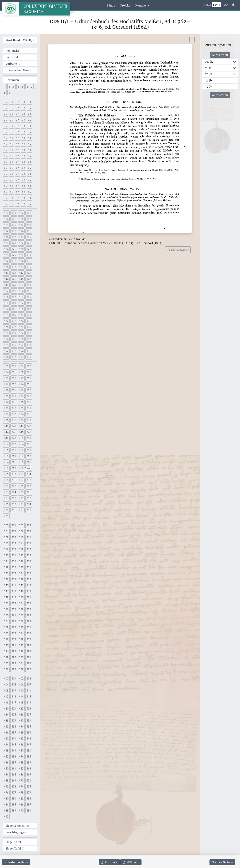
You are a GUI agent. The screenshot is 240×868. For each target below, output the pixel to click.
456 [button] (6, 762)
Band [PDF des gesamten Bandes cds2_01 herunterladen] (131, 862)
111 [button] (29, 225)
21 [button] (11, 114)
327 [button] (29, 561)
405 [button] (14, 684)
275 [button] (6, 480)
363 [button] (29, 615)
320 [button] (6, 555)
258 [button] (21, 450)
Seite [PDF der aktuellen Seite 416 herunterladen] (109, 862)
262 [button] (21, 456)
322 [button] (21, 555)
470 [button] (21, 780)
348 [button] (6, 597)
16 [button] (11, 108)
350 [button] (21, 597)
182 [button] (21, 333)
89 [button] (29, 192)
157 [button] (14, 297)
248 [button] (6, 438)
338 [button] (21, 579)
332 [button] (6, 573)
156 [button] (6, 297)
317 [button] (14, 549)
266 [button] (21, 462)
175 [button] (29, 321)
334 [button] (21, 573)
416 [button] (6, 702)
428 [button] (6, 720)
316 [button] (6, 549)
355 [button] (29, 603)
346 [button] (21, 591)
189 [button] (14, 345)
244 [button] (6, 432)
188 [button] (6, 345)
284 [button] (14, 492)
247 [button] (29, 432)
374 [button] (21, 633)
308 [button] (6, 537)
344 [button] (6, 591)
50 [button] (5, 150)
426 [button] (21, 714)
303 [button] (29, 525)
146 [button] (21, 279)
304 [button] (6, 531)
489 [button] (14, 810)
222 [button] (21, 396)
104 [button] (6, 219)
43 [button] (23, 138)
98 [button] (23, 204)
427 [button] (29, 714)
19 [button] (29, 108)
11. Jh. (209, 68)
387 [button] (29, 651)
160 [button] (6, 303)
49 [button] (29, 144)
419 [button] (29, 702)
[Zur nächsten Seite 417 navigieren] (222, 862)
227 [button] (29, 402)
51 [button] (11, 150)
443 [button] (29, 738)
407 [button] (29, 684)
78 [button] (23, 180)
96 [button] (11, 204)
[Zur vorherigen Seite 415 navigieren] (16, 862)
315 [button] (29, 543)
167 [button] (29, 309)
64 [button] (29, 162)
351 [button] (29, 597)
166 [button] (21, 309)
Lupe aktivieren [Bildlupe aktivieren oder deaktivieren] (178, 250)
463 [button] (29, 768)
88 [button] (23, 192)
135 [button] (29, 261)
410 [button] (21, 690)
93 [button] (23, 198)
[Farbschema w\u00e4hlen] (234, 5)
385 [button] (14, 651)
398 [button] (21, 669)
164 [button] (6, 309)
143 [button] (29, 273)
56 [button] (11, 156)
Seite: (208, 5)
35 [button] (5, 132)
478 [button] (21, 792)
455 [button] (29, 756)
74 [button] (29, 174)
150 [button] (21, 285)
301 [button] (14, 525)
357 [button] (14, 609)
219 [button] (29, 390)
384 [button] (6, 651)
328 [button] (6, 567)
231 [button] (29, 408)
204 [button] (6, 372)
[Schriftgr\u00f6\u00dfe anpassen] (226, 5)
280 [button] (14, 486)
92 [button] (17, 198)
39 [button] (29, 132)
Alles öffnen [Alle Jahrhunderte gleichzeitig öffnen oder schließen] (220, 55)
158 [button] (21, 297)
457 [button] (14, 762)
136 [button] (6, 267)
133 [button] (14, 261)
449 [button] (14, 750)
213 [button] (14, 384)
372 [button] (6, 633)
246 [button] (21, 432)
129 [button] (14, 255)
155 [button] (29, 291)
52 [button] (17, 150)
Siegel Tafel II (14, 848)
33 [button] (23, 126)
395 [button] (29, 663)
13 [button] (23, 102)
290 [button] (29, 498)
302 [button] (21, 525)
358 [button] (21, 609)
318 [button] (21, 549)
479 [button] (29, 792)
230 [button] (21, 408)
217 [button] (14, 390)
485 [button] (14, 804)
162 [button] (21, 303)
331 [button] (29, 567)
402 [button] (21, 678)
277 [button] (21, 480)
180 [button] (6, 333)
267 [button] (29, 462)
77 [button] (17, 180)
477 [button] (14, 792)
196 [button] (6, 357)
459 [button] (29, 762)
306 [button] (21, 531)
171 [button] (29, 315)
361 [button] (14, 615)
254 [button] (21, 444)
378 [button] (21, 639)
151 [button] (29, 285)
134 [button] (21, 261)
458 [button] (21, 762)
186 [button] (21, 339)
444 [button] (6, 744)
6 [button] (27, 87)
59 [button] (29, 156)
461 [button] (14, 768)
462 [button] (21, 768)
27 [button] (17, 120)
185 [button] (14, 339)
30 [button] (5, 126)
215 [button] (29, 384)
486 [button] (21, 804)
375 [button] (29, 633)
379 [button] (29, 639)
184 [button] (6, 339)
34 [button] (29, 126)
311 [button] (29, 537)
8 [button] (5, 93)
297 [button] (21, 510)
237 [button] (14, 420)
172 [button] (6, 321)
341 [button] (14, 585)
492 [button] (6, 816)
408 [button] (6, 690)
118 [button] (21, 237)
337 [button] (14, 579)
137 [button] (14, 267)
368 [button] (6, 627)
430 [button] (21, 720)
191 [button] (29, 345)
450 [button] (21, 750)
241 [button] (14, 426)
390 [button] (21, 657)
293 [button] (21, 504)
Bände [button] (111, 5)
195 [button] (29, 351)
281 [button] (21, 486)
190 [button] (21, 345)
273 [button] (21, 474)
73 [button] (23, 174)
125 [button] (14, 249)
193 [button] (14, 351)
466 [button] (21, 774)
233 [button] (14, 414)
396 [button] (6, 669)
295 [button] (6, 510)
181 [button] (14, 333)
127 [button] (29, 249)
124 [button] (6, 249)
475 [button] (29, 786)
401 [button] (14, 678)
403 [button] (29, 678)
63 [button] (23, 162)
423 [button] (29, 708)
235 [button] (29, 414)
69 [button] (29, 168)
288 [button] (14, 498)
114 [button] (21, 231)
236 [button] (6, 420)
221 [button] (14, 396)
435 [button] (29, 726)
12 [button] (17, 102)
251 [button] (29, 438)
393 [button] (14, 663)
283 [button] (6, 492)
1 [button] (5, 87)
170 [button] (21, 315)
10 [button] (5, 102)
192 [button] (6, 351)
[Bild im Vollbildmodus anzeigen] (192, 39)
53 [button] (23, 150)
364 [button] (6, 621)
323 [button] (29, 555)
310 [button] (21, 537)
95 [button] (5, 204)
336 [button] (6, 579)
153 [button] (14, 291)
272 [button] (14, 474)
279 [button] (6, 486)
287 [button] (6, 498)
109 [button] (14, 225)
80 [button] (5, 186)
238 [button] (21, 420)
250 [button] (21, 438)
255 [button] (29, 444)
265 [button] (14, 462)
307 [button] (29, 531)
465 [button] (14, 774)
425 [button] (14, 714)
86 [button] (11, 192)
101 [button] (14, 213)
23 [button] (23, 114)
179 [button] (29, 327)
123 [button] (29, 243)
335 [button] (29, 573)
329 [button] (14, 567)
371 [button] (29, 627)
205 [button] (14, 372)
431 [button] (29, 720)
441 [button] (14, 738)
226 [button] (21, 402)
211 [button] (29, 378)
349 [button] (14, 597)
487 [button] (29, 804)
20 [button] (5, 114)
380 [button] (6, 645)
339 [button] (29, 579)
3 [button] (14, 87)
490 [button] (21, 810)
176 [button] (6, 327)
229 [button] (14, 408)
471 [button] (29, 780)
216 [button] (6, 390)
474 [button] (21, 786)
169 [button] (14, 315)
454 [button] (21, 756)
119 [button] (29, 237)
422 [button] (21, 708)
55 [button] (5, 156)
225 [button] (14, 402)
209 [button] (14, 378)
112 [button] (6, 231)
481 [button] (14, 798)
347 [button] (29, 591)
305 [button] (14, 531)
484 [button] (6, 804)
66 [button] (11, 168)
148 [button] (6, 285)
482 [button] (21, 798)
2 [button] (9, 87)
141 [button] (14, 273)
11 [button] (11, 102)
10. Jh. (209, 62)
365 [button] (14, 621)
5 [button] (23, 87)
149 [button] (14, 285)
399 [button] (29, 669)
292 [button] (14, 504)
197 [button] (14, 357)
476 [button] (6, 792)
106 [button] (21, 219)
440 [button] (6, 738)
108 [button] (6, 225)
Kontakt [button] (141, 5)
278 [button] (29, 480)
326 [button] (21, 561)
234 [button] (21, 414)
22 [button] (17, 114)
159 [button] (29, 297)
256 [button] (6, 450)
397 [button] (14, 669)
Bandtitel (12, 57)
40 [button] (5, 138)
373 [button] (14, 633)
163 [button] (29, 303)
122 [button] (21, 243)
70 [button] (5, 174)
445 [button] (14, 744)
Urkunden (12, 80)
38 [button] (23, 132)
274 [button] (29, 474)
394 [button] (21, 663)
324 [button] (6, 561)
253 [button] (14, 444)
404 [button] (6, 684)
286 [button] (29, 492)
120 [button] (6, 243)
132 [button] (6, 261)
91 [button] (11, 198)
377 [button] (14, 639)
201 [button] (14, 366)
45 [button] (5, 144)
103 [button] (29, 213)
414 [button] (21, 696)
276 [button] (14, 480)
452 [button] (6, 756)
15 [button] (5, 108)
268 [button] (6, 468)
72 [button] (17, 174)
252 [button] (6, 444)
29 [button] (29, 120)
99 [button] (29, 204)
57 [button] (17, 156)
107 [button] (29, 219)
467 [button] (29, 774)
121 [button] (14, 243)
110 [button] (21, 225)
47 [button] (17, 144)
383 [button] (29, 645)
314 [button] (21, 543)
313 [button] (14, 543)
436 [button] (6, 732)
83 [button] (23, 186)
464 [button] (6, 774)
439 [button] (29, 732)
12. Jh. (209, 74)
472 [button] (6, 786)
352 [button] (6, 603)
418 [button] (21, 702)
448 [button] (6, 750)
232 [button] (6, 414)
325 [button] (14, 561)
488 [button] (6, 810)
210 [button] (21, 378)
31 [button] (11, 126)
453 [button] (14, 756)
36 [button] (11, 132)
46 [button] (11, 144)
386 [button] (21, 651)
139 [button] (29, 267)
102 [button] (21, 213)
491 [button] (29, 810)
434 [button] (21, 726)
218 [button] (21, 390)
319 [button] (29, 549)
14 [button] (29, 102)
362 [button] (21, 615)
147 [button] (29, 279)
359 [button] (29, 609)
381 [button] (14, 645)
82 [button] (17, 186)
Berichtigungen (16, 832)
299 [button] (6, 516)
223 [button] (29, 396)
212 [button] (6, 384)
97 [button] (17, 204)
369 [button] (14, 627)
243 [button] (29, 426)
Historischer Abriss (18, 70)
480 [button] (6, 798)
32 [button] (17, 126)
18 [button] (23, 108)
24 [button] (29, 114)
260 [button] (6, 456)
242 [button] (21, 426)
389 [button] (14, 657)
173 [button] (14, 321)
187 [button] (29, 339)
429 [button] (14, 720)
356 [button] (6, 609)
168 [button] (6, 315)
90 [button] (5, 198)
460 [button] (6, 768)
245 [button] (14, 432)
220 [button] (6, 396)
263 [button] (29, 456)
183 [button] (29, 333)
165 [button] (14, 309)
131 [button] (29, 255)
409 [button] (14, 690)
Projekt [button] (125, 5)
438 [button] (21, 732)
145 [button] (14, 279)
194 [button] (21, 351)
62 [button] (17, 162)
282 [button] (29, 486)
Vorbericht (13, 64)
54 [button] (29, 150)
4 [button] (18, 87)
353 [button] (14, 603)
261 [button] (14, 456)
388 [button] (6, 657)
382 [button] (21, 645)
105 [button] (14, 219)
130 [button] (21, 255)
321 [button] (14, 555)
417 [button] (14, 702)
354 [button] (21, 603)
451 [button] (29, 750)
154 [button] (21, 291)
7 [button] (32, 87)
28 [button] (23, 120)
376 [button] (6, 639)
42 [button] (17, 138)
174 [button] (21, 321)
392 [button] (6, 663)
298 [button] (29, 510)
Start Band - (20, 40)
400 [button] (6, 678)
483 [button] (29, 798)
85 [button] (5, 192)
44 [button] (29, 138)
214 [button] (21, 384)
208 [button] (6, 378)
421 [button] (14, 708)
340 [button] (6, 585)
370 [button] (21, 627)
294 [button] (29, 504)
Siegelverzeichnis (17, 826)
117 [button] (14, 237)
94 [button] (29, 198)
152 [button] (6, 291)
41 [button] (11, 138)
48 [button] (23, 144)
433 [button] (14, 726)
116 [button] (6, 237)
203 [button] (29, 366)
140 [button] (6, 273)
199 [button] (29, 357)
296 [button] (14, 510)
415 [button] (29, 696)
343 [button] (29, 585)
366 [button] (21, 621)
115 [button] (29, 231)
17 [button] (17, 108)
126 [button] (21, 249)
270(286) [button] (24, 468)
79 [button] (29, 180)
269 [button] (14, 468)
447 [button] (29, 744)
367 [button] (29, 621)
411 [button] (29, 690)
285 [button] (21, 492)
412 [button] (6, 696)
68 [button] (23, 168)
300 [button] (6, 525)
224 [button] (6, 402)
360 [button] (6, 615)
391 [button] (29, 657)
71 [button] (11, 174)
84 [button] (29, 186)
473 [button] (14, 786)
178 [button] (21, 327)
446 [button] (21, 744)
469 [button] (14, 780)
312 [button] (6, 543)
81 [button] (11, 186)
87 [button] (17, 192)
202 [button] (21, 366)
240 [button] (6, 426)
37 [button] (17, 132)
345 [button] (14, 591)
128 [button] (6, 255)
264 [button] (6, 462)
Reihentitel (13, 51)
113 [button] (14, 231)
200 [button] (6, 366)
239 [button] (29, 420)
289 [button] (21, 498)
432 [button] (6, 726)
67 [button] (17, 168)
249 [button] (14, 438)
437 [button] (14, 732)
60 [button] (5, 162)
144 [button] (6, 279)
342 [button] (21, 585)
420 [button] (6, 708)
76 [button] (11, 180)
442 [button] (21, 738)
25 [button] (5, 120)
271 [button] (6, 474)
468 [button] (6, 780)
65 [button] (5, 168)
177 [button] (14, 327)
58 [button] (23, 156)
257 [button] (14, 450)
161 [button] (14, 303)
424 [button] (6, 714)
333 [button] (14, 573)
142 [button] (21, 273)
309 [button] (14, 537)
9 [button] (9, 93)
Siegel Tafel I (14, 842)
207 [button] (29, 372)
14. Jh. (209, 86)
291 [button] (6, 504)
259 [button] (29, 450)
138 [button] (21, 267)
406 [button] (21, 684)
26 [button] (11, 120)
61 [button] (11, 162)
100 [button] (6, 213)
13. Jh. (209, 80)
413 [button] (14, 696)
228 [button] (6, 408)
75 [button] (5, 180)
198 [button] (21, 357)
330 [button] (21, 567)
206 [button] (21, 372)
